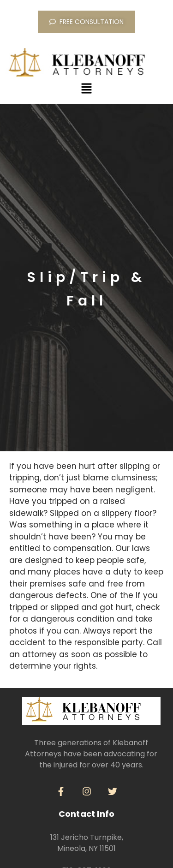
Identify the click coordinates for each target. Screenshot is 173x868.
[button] (86, 89)
